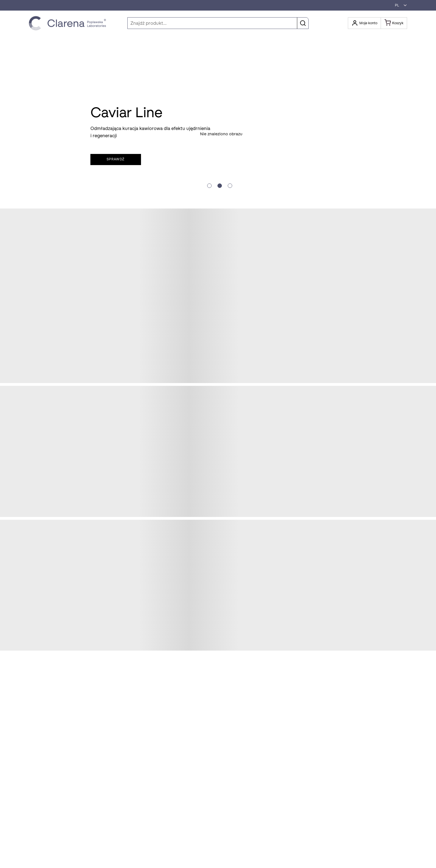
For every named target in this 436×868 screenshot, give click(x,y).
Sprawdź (258, 159)
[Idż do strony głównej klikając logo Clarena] (69, 23)
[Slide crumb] (209, 186)
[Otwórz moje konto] (364, 23)
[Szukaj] (218, 23)
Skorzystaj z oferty (55, 156)
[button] (399, 5)
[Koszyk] (394, 23)
